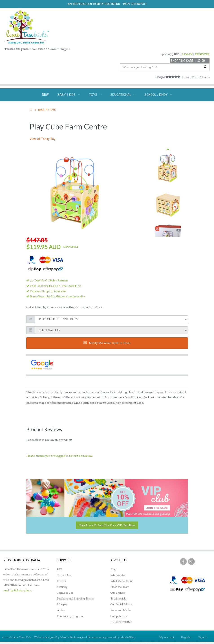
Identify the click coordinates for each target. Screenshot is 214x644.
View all (43, 139)
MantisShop (128, 637)
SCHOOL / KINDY (158, 95)
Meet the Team (120, 587)
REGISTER (202, 54)
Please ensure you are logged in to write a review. (60, 456)
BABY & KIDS (69, 95)
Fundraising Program (70, 616)
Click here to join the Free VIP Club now (107, 525)
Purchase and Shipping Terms (75, 598)
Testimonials (118, 598)
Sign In (203, 637)
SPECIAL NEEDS (78, 107)
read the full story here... (18, 590)
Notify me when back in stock (107, 343)
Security (62, 587)
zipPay (61, 610)
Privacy (61, 581)
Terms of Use (65, 593)
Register (186, 637)
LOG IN (187, 54)
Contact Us (64, 575)
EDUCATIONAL (123, 95)
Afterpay (62, 604)
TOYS (95, 95)
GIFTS (107, 107)
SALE (146, 107)
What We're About (122, 581)
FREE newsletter (121, 622)
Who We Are (118, 575)
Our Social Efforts (121, 604)
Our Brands (118, 593)
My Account (167, 637)
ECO (128, 107)
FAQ (60, 569)
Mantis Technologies (73, 637)
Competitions (119, 616)
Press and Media (121, 610)
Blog (113, 569)
